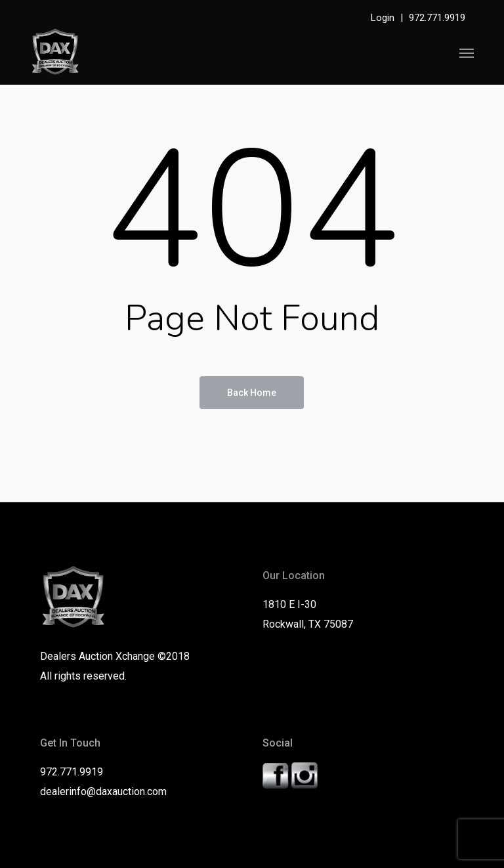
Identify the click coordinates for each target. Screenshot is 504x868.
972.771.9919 (437, 18)
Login (383, 18)
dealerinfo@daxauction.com (103, 792)
